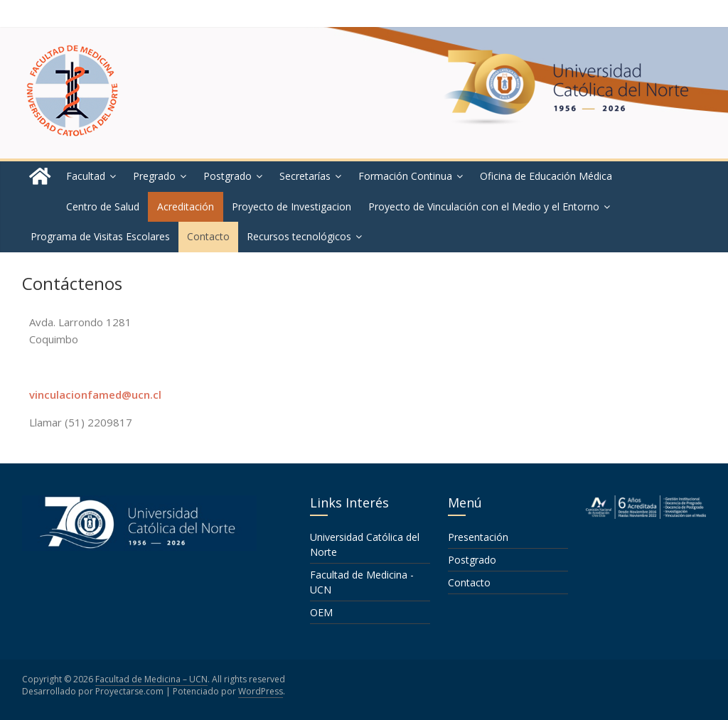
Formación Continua (405, 176)
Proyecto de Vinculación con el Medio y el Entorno (484, 206)
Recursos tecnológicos (299, 236)
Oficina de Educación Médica (546, 176)
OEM (321, 612)
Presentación (478, 537)
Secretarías (305, 176)
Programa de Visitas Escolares (100, 236)
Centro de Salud (103, 206)
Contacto (208, 236)
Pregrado (154, 176)
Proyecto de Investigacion (291, 206)
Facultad (86, 176)
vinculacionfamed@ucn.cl (95, 394)
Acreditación (186, 206)
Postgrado (227, 176)
